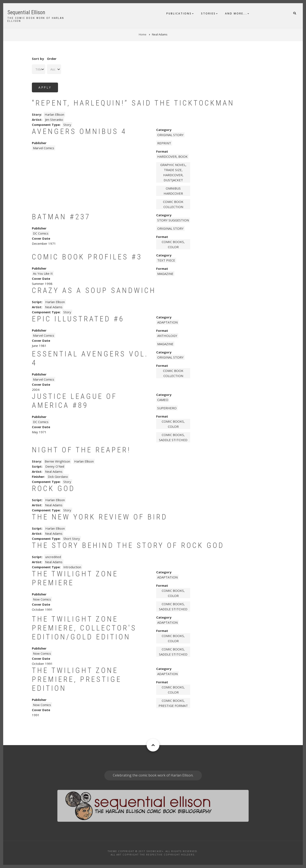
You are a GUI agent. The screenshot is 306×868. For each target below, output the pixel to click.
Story (67, 125)
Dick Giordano (58, 477)
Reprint (164, 143)
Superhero (167, 408)
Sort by (38, 59)
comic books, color (173, 244)
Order (52, 59)
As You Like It (43, 273)
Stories (208, 13)
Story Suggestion (173, 220)
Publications (179, 13)
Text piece (166, 260)
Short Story (72, 539)
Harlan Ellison (54, 114)
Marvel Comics (44, 148)
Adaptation (167, 322)
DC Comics (41, 233)
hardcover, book (172, 156)
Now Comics (42, 599)
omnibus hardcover (173, 191)
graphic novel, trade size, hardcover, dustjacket (173, 172)
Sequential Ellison (26, 12)
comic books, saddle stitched (173, 437)
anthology (167, 336)
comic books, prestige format (173, 703)
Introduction (72, 567)
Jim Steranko (54, 120)
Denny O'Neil (55, 466)
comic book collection (173, 204)
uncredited (53, 557)
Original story (170, 135)
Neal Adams (54, 307)
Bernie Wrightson (57, 461)
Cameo (163, 400)
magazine (165, 274)
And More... (236, 13)
